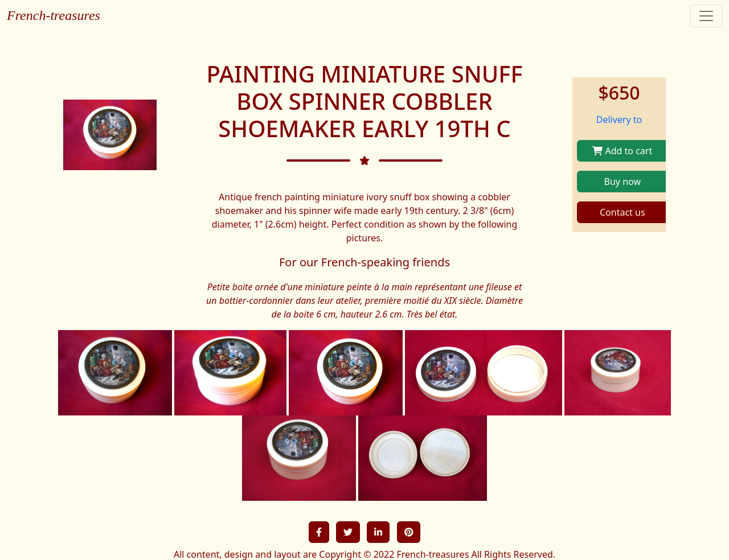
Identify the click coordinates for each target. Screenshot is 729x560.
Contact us (622, 212)
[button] (319, 532)
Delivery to (619, 120)
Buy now (622, 182)
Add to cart (622, 151)
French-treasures (54, 15)
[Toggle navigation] (706, 16)
